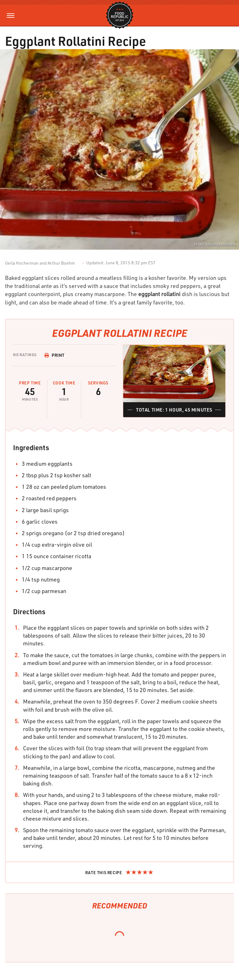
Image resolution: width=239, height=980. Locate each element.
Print (54, 355)
